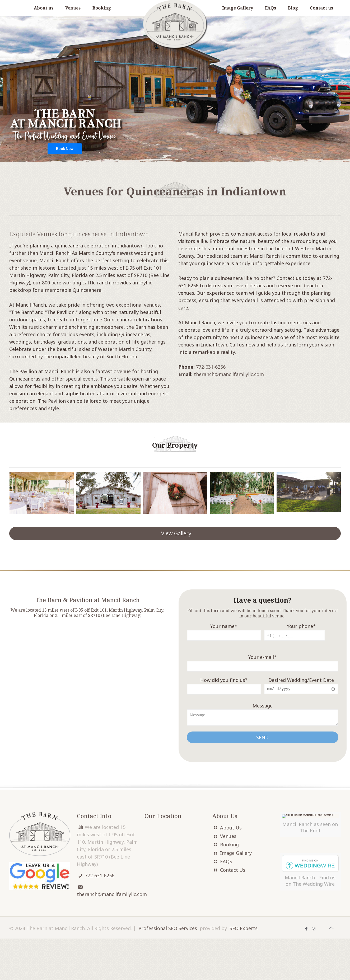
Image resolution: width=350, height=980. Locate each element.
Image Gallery (236, 854)
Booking (229, 845)
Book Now (65, 149)
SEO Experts (244, 970)
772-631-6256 (211, 367)
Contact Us (233, 870)
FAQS (226, 862)
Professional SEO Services (168, 970)
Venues (228, 837)
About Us (231, 828)
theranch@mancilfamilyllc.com (229, 374)
